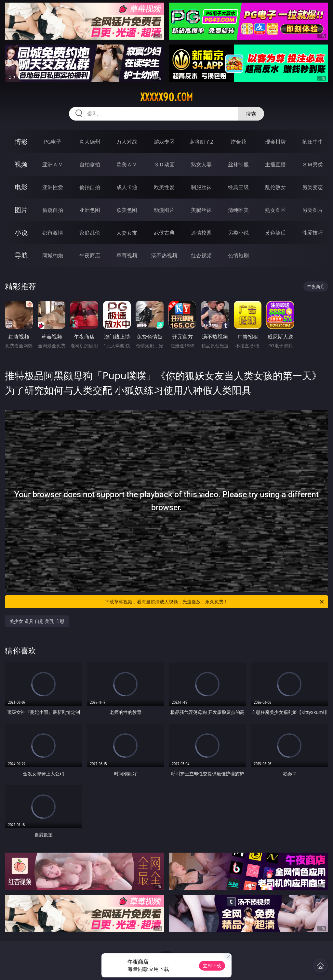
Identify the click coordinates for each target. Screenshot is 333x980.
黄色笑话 (275, 233)
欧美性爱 (164, 187)
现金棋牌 (275, 142)
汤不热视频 (164, 255)
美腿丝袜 (201, 210)
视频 (21, 164)
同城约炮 (53, 255)
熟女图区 (275, 210)
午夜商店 (90, 255)
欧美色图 (127, 210)
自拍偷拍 (90, 164)
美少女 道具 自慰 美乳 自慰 (37, 621)
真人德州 (90, 142)
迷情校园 (201, 233)
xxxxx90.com (166, 97)
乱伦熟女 (275, 187)
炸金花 (238, 142)
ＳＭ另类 (313, 164)
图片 (21, 210)
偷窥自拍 (53, 210)
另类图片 (313, 210)
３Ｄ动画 (164, 164)
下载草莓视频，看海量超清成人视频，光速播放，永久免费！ (215, 602)
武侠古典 (164, 233)
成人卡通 (127, 187)
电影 (21, 187)
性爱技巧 (313, 233)
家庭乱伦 (90, 233)
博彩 (21, 142)
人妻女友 (127, 233)
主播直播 (275, 164)
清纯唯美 (238, 210)
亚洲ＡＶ (53, 164)
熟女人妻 (201, 164)
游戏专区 (164, 142)
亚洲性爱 (53, 187)
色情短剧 (238, 255)
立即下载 (212, 966)
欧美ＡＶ (127, 164)
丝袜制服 (238, 164)
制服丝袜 (201, 187)
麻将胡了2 (201, 142)
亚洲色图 (90, 210)
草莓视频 (127, 255)
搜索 (251, 114)
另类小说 (238, 233)
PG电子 (53, 142)
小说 (21, 232)
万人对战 (127, 142)
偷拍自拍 (90, 187)
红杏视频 (201, 255)
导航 (21, 255)
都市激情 (53, 233)
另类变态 (313, 187)
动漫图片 (164, 210)
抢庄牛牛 (313, 142)
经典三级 (238, 187)
